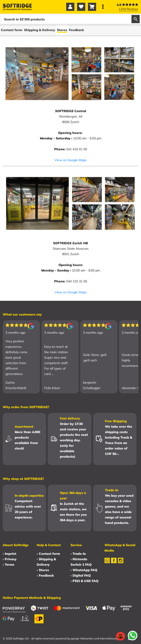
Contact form (12, 30)
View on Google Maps (71, 160)
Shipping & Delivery (40, 30)
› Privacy (10, 559)
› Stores (43, 570)
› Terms (9, 565)
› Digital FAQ (81, 575)
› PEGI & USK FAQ (84, 581)
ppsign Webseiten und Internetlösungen (96, 638)
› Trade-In (78, 554)
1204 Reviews (128, 9)
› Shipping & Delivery (46, 562)
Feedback (76, 30)
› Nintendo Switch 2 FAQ (81, 562)
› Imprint (10, 554)
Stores (62, 30)
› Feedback (45, 575)
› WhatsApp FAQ (84, 570)
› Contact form (48, 554)
